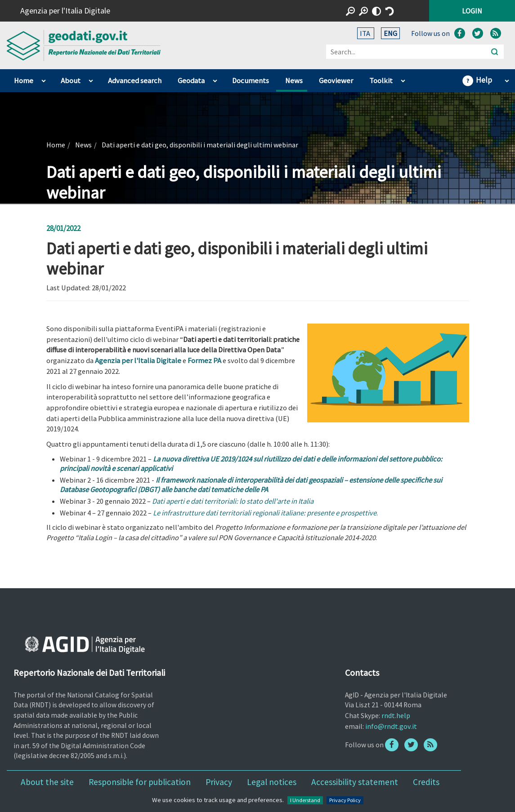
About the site (47, 782)
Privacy (219, 782)
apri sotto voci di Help (507, 79)
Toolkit (381, 81)
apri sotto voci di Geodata (215, 79)
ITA (366, 33)
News (294, 81)
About (71, 81)
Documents (251, 81)
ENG (390, 33)
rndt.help (396, 715)
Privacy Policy (345, 800)
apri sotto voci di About (91, 79)
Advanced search (135, 81)
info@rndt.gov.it (391, 726)
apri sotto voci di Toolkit (403, 79)
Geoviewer (336, 81)
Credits (426, 782)
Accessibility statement (355, 782)
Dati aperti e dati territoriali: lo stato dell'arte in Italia (233, 501)
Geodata (191, 81)
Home (24, 81)
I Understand (305, 800)
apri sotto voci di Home (43, 79)
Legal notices (272, 782)
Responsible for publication (140, 782)
